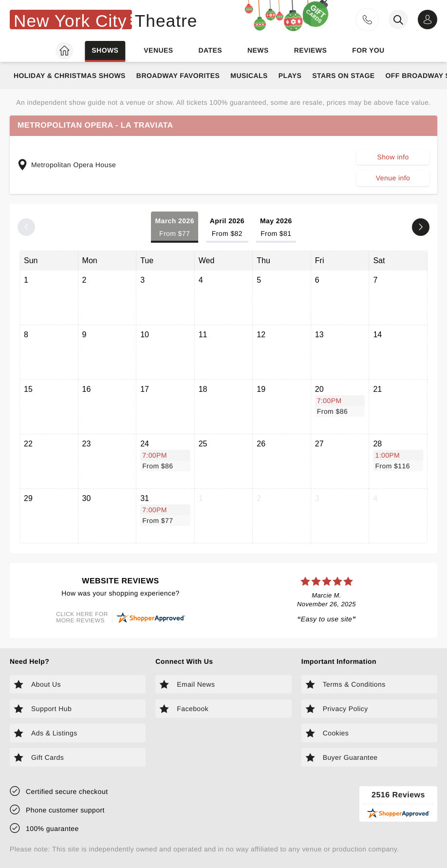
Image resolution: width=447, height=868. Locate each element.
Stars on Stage (343, 76)
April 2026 (227, 228)
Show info (393, 157)
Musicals (249, 76)
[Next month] (421, 227)
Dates (210, 50)
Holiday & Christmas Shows (70, 76)
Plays (290, 76)
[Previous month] (26, 227)
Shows (105, 50)
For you (368, 50)
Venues (158, 50)
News (258, 50)
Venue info (393, 178)
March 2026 (174, 228)
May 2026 (276, 228)
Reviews (311, 50)
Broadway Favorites (178, 76)
